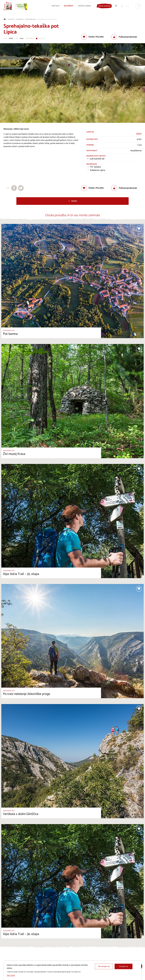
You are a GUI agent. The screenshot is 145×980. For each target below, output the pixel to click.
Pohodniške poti (31, 19)
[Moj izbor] (116, 6)
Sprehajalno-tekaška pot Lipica (47, 19)
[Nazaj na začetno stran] (8, 6)
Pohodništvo (20, 19)
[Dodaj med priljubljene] (93, 37)
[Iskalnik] (127, 6)
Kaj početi (11, 19)
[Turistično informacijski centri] (122, 6)
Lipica (139, 134)
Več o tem (11, 975)
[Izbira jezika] (138, 6)
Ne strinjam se (104, 966)
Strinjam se (124, 966)
